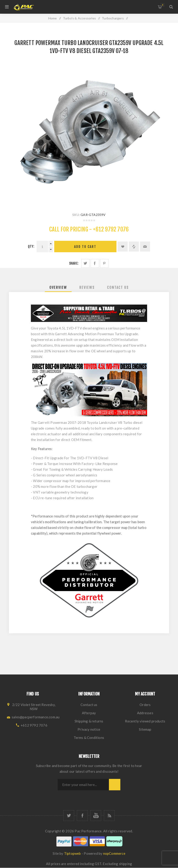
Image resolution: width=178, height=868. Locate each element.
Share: (74, 263)
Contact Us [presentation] (118, 287)
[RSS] (109, 816)
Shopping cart (163, 5)
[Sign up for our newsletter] (83, 785)
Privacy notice (89, 729)
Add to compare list (134, 247)
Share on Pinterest (104, 263)
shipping (126, 864)
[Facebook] (82, 816)
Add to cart (85, 247)
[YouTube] (96, 816)
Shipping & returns (89, 721)
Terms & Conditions (89, 738)
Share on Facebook (95, 263)
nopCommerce (114, 853)
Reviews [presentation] (87, 287)
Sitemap (145, 729)
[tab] (58, 287)
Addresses (145, 713)
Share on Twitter (85, 263)
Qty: (31, 246)
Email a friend (145, 247)
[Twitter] (69, 816)
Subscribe (115, 785)
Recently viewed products (145, 721)
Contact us (89, 705)
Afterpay (89, 713)
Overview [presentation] (58, 287)
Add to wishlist (123, 247)
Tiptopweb (73, 853)
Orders (145, 705)
